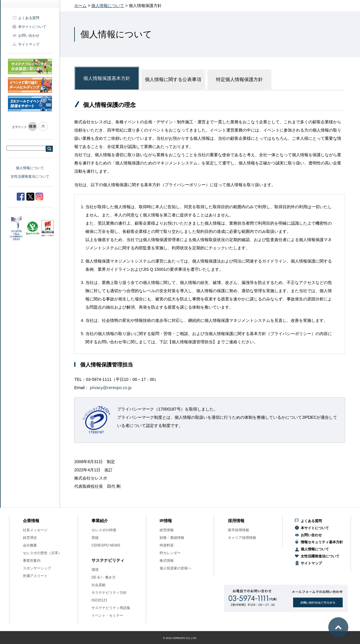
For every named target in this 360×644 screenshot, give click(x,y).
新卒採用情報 (239, 530)
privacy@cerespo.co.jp (111, 388)
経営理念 (30, 538)
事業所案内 (32, 561)
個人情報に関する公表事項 (173, 79)
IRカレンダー (170, 553)
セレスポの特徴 (104, 530)
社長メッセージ (35, 530)
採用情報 (236, 521)
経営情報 (167, 530)
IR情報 (166, 521)
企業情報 (31, 521)
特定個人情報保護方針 (239, 79)
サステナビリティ (108, 560)
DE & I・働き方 (104, 577)
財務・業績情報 (172, 538)
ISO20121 (99, 600)
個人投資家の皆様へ (175, 568)
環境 (95, 570)
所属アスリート (35, 576)
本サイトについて (32, 27)
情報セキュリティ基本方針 (322, 542)
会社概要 (30, 545)
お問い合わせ (29, 36)
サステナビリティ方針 (109, 593)
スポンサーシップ (37, 568)
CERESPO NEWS (106, 545)
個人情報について (30, 168)
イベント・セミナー (107, 616)
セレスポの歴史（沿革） (42, 553)
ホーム (80, 6)
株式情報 (167, 561)
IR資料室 (167, 545)
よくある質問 (29, 18)
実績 (95, 538)
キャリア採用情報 (242, 538)
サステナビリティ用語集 (111, 608)
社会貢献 (99, 585)
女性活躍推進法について (30, 176)
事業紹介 (100, 521)
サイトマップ (29, 44)
